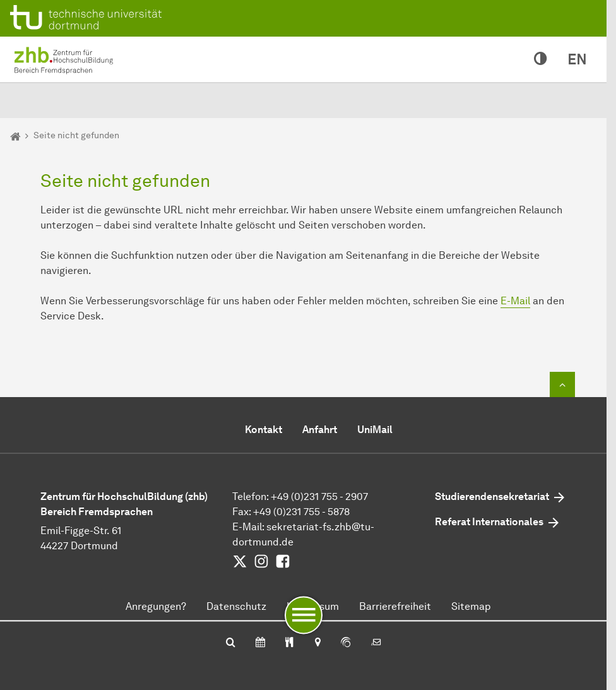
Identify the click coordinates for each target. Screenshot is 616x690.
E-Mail (515, 301)
